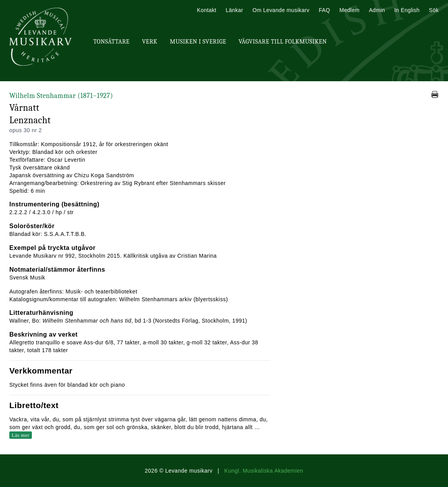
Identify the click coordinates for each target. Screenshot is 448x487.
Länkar (234, 10)
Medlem (349, 10)
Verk (150, 42)
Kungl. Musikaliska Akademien (264, 471)
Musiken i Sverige (198, 42)
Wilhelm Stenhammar (61, 96)
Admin (377, 10)
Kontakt (207, 10)
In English (407, 10)
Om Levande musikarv (281, 10)
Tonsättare (111, 42)
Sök (434, 10)
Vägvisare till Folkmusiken (283, 42)
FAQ (324, 10)
